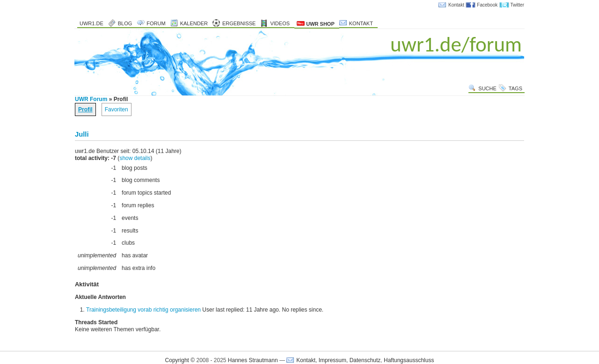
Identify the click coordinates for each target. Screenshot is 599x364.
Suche (487, 88)
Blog (125, 23)
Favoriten (117, 109)
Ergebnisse (239, 23)
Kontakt (456, 5)
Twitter (517, 5)
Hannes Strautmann (253, 360)
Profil (85, 109)
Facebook (487, 5)
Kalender (194, 23)
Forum (156, 23)
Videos (280, 23)
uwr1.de (91, 23)
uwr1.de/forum (456, 44)
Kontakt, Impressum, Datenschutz (338, 360)
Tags (515, 88)
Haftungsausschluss (409, 360)
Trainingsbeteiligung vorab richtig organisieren (143, 310)
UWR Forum (91, 99)
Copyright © (180, 360)
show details (135, 158)
